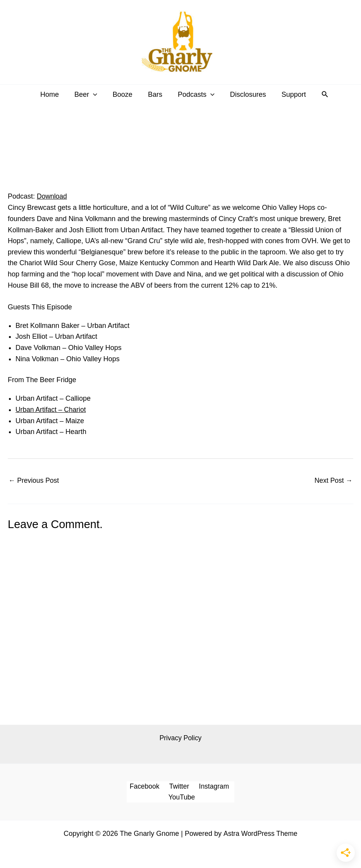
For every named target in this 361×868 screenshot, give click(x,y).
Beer (89, 94)
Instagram (211, 787)
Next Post (333, 480)
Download (52, 196)
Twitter (178, 787)
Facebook (146, 787)
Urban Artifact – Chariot (52, 410)
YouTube (182, 798)
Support (289, 94)
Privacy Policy (180, 738)
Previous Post (34, 480)
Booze (124, 94)
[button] (96, 94)
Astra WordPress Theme (260, 835)
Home (54, 94)
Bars (155, 94)
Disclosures (245, 94)
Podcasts (195, 94)
